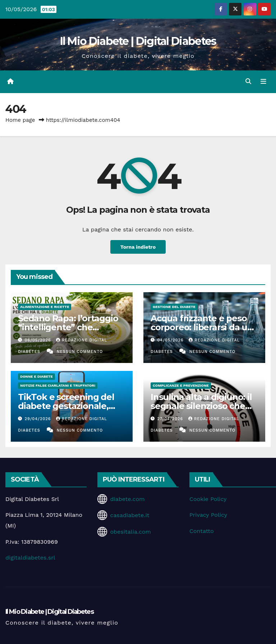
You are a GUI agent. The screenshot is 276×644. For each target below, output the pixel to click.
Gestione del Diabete (174, 307)
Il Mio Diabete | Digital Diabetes (138, 41)
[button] (248, 81)
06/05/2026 (39, 340)
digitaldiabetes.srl (30, 558)
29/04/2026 (39, 419)
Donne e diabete (36, 376)
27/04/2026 (171, 419)
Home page (20, 120)
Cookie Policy (208, 499)
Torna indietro (138, 247)
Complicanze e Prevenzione (181, 385)
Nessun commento (80, 352)
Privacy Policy (208, 515)
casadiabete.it (130, 515)
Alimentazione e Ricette (45, 307)
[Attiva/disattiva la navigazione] (263, 82)
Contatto (202, 531)
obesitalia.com (130, 532)
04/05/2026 (171, 340)
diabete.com (127, 499)
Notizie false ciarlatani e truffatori (58, 385)
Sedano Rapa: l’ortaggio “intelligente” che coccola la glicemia (68, 327)
